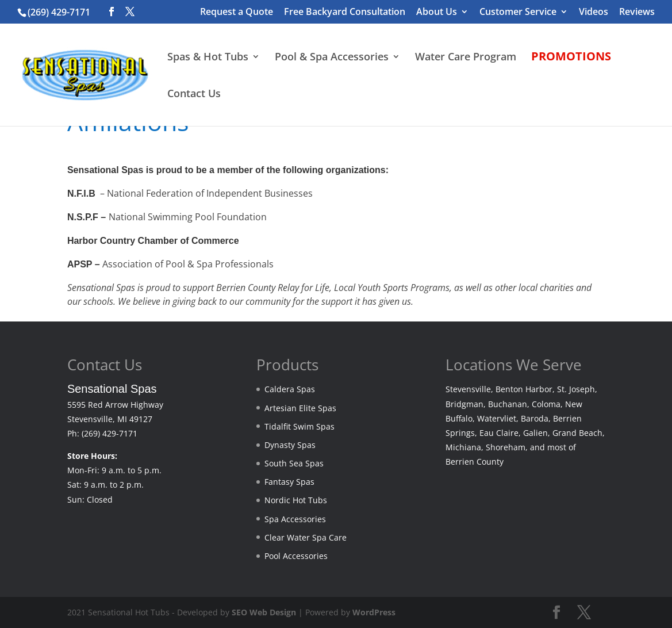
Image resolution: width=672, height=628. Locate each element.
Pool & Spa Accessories (332, 58)
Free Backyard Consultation (345, 12)
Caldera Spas (290, 389)
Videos (594, 12)
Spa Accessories (295, 519)
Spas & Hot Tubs (208, 58)
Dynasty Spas (290, 445)
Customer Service (518, 12)
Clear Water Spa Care (306, 537)
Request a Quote (237, 12)
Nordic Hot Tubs (296, 500)
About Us (437, 12)
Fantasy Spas (289, 482)
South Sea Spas (294, 463)
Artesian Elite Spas (300, 408)
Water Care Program (466, 58)
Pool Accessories (296, 556)
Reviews (637, 12)
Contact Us (194, 95)
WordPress (374, 612)
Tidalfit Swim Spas (299, 426)
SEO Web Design (264, 612)
